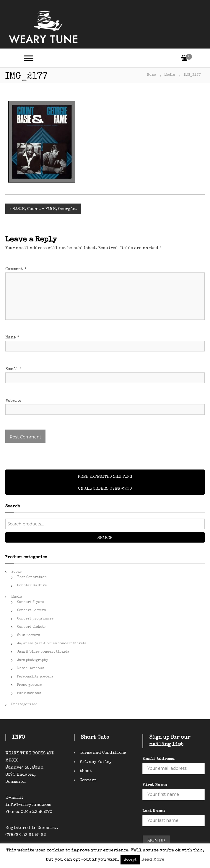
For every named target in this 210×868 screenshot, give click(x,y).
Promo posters (30, 685)
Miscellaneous (31, 669)
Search (105, 538)
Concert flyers (31, 602)
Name (12, 338)
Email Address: (158, 759)
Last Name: (154, 811)
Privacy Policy (96, 762)
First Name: (155, 785)
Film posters (29, 635)
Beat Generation (32, 577)
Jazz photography (33, 660)
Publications (29, 693)
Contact (88, 780)
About (86, 771)
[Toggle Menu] (29, 58)
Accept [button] (130, 860)
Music (17, 597)
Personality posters (35, 677)
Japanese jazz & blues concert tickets (52, 644)
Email (13, 369)
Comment (16, 269)
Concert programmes (35, 619)
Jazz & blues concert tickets (43, 652)
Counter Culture (32, 586)
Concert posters (31, 611)
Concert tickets (31, 627)
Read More (153, 860)
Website (13, 401)
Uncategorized (24, 705)
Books (16, 572)
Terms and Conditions (103, 753)
